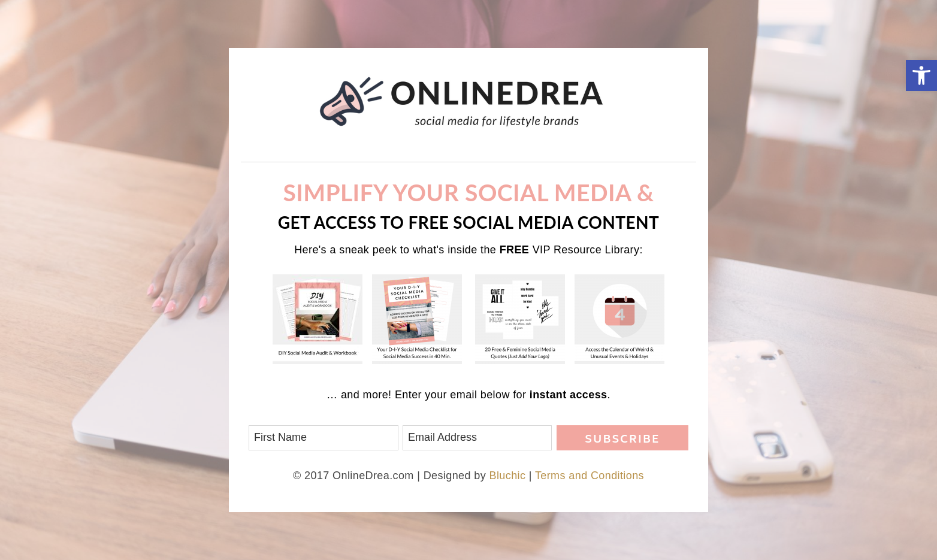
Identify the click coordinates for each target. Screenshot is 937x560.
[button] (921, 75)
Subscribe (622, 440)
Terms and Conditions (590, 476)
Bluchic (508, 476)
